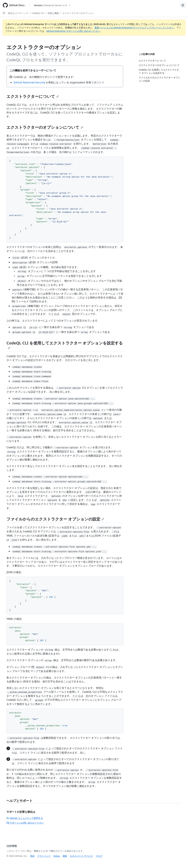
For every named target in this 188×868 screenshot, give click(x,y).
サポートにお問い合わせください (25, 823)
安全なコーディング (18, 13)
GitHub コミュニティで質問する (25, 818)
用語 (32, 856)
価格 (65, 856)
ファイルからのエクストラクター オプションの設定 (55, 519)
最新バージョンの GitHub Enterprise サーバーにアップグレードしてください (134, 28)
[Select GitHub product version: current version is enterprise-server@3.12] (52, 5)
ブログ (99, 856)
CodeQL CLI (38, 13)
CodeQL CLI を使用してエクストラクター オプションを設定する (65, 345)
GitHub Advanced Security (29, 82)
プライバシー (44, 856)
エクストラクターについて (33, 96)
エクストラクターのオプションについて (45, 127)
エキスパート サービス (81, 856)
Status (57, 856)
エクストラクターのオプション (78, 13)
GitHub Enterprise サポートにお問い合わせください (73, 31)
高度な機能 (53, 13)
